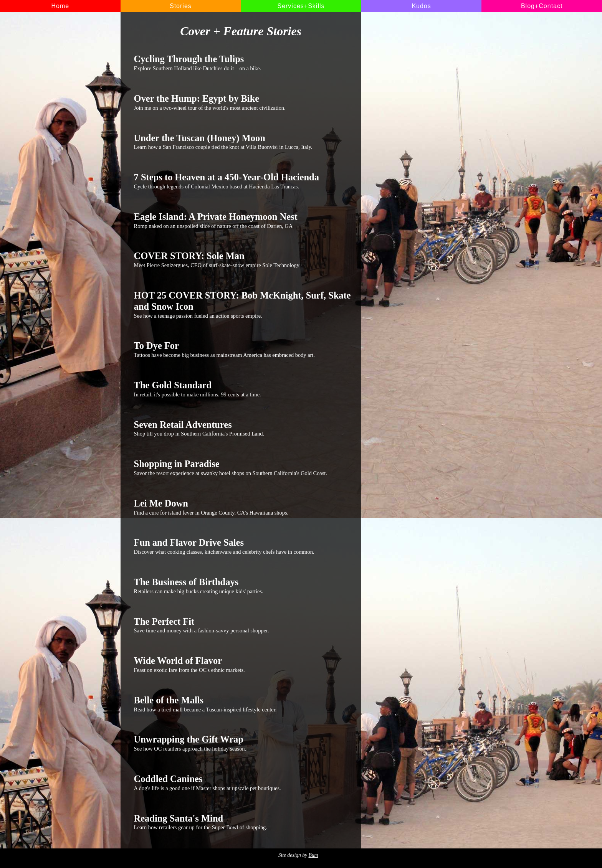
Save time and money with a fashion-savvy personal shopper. (243, 625)
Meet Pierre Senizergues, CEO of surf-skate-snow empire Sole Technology (243, 259)
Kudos (421, 6)
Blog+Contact (542, 6)
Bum (313, 855)
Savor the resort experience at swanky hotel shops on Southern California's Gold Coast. (243, 467)
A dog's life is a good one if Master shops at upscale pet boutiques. (243, 782)
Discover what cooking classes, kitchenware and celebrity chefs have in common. (243, 546)
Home (60, 6)
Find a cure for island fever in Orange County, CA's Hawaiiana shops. (243, 507)
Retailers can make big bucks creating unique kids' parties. (243, 586)
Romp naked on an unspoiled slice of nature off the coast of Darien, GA (243, 220)
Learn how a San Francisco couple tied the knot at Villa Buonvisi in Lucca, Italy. (243, 142)
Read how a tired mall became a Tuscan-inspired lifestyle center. (243, 704)
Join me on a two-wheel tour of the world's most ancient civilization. (243, 102)
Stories (181, 6)
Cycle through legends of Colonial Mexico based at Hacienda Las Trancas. (243, 181)
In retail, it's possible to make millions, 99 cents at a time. (243, 389)
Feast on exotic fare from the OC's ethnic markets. (243, 664)
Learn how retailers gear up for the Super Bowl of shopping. (243, 822)
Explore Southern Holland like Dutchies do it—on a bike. (243, 63)
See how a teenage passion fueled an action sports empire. (243, 304)
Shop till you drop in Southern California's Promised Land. (243, 428)
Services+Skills (301, 6)
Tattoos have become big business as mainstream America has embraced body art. (243, 349)
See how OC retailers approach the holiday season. (243, 743)
